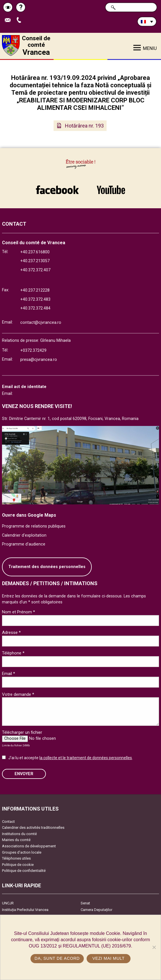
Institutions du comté (19, 834)
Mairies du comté (16, 840)
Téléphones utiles (16, 858)
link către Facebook (57, 190)
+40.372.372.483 (35, 299)
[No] (154, 947)
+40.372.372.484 (35, 308)
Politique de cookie (18, 865)
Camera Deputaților (96, 910)
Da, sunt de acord (57, 958)
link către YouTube (111, 190)
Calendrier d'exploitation (24, 535)
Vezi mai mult (108, 958)
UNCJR (8, 903)
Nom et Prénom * (19, 612)
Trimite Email (9, 20)
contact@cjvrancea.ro (41, 323)
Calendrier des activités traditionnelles (33, 828)
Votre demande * (18, 694)
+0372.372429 (33, 350)
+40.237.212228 (35, 290)
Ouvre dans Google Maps (29, 515)
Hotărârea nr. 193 (84, 126)
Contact (8, 822)
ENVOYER (24, 774)
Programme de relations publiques (34, 526)
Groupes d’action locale (22, 852)
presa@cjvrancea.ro (39, 360)
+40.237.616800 (35, 252)
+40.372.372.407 (35, 270)
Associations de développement (29, 846)
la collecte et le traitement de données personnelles (86, 758)
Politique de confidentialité (24, 871)
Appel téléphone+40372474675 (20, 20)
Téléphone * (13, 653)
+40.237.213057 (35, 261)
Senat (85, 903)
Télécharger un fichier (22, 732)
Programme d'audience (24, 544)
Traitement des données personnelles (47, 567)
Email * (9, 674)
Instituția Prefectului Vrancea (25, 910)
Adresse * (11, 633)
